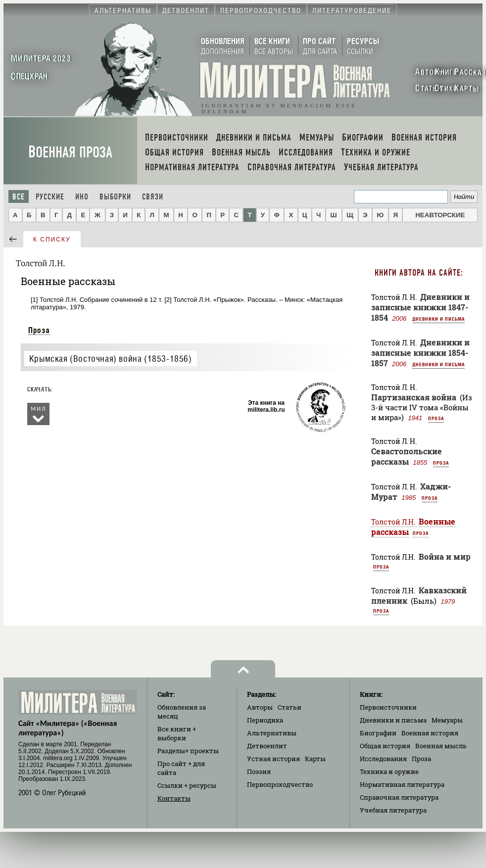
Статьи (290, 707)
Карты (315, 759)
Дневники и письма (438, 319)
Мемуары (447, 720)
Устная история (273, 759)
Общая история (385, 746)
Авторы (260, 707)
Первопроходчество (280, 784)
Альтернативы (272, 733)
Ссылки (187, 785)
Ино (82, 197)
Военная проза (70, 152)
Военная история (430, 733)
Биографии (378, 733)
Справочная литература (399, 797)
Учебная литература (393, 810)
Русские (50, 197)
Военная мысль (441, 746)
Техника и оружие (389, 772)
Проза (39, 330)
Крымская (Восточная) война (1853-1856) (111, 359)
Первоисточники (388, 707)
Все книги (177, 733)
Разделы (188, 751)
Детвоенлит (267, 746)
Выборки (115, 197)
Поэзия (259, 772)
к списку (52, 240)
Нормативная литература (402, 784)
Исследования (383, 759)
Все (19, 197)
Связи (153, 197)
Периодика (265, 720)
